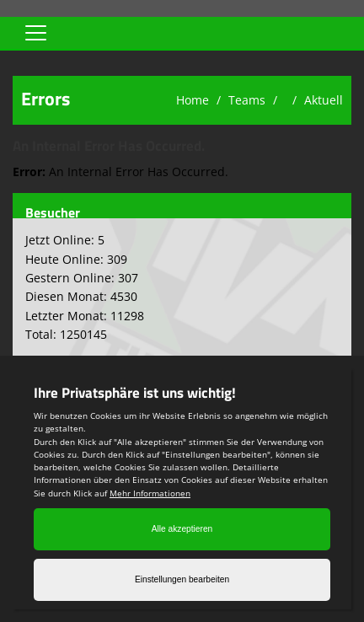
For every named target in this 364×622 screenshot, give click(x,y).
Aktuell (324, 100)
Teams (247, 100)
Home (193, 100)
